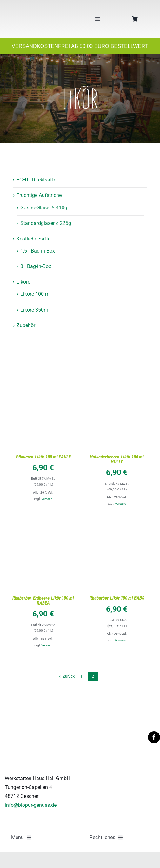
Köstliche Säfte (33, 239)
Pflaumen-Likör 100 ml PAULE (43, 457)
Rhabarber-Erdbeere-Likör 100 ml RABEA (43, 600)
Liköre (23, 282)
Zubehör (26, 325)
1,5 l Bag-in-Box (38, 251)
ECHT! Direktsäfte (36, 180)
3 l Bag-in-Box (36, 266)
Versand (47, 499)
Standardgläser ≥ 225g (46, 223)
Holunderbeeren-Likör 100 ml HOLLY (117, 459)
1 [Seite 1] (81, 676)
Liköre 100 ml (36, 294)
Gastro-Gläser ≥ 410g (44, 208)
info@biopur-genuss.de (31, 805)
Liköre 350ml (35, 310)
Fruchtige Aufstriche (39, 195)
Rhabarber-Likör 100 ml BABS (117, 598)
